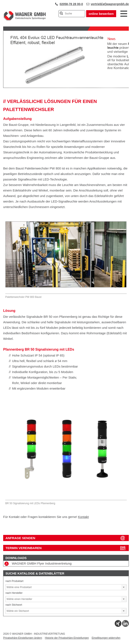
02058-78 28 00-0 (71, 4)
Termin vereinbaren (24, 548)
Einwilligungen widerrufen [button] (106, 638)
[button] (124, 587)
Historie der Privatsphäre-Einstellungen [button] (67, 638)
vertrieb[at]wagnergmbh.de (110, 4)
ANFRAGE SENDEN (20, 538)
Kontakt (83, 517)
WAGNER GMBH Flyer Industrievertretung (38, 564)
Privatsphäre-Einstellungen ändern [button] (23, 638)
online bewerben (101, 14)
